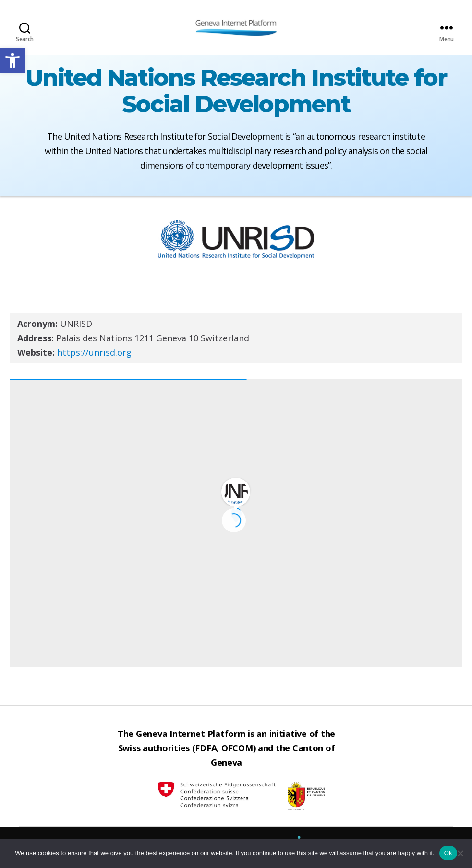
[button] (12, 60)
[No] (460, 853)
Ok (448, 853)
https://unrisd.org (94, 352)
